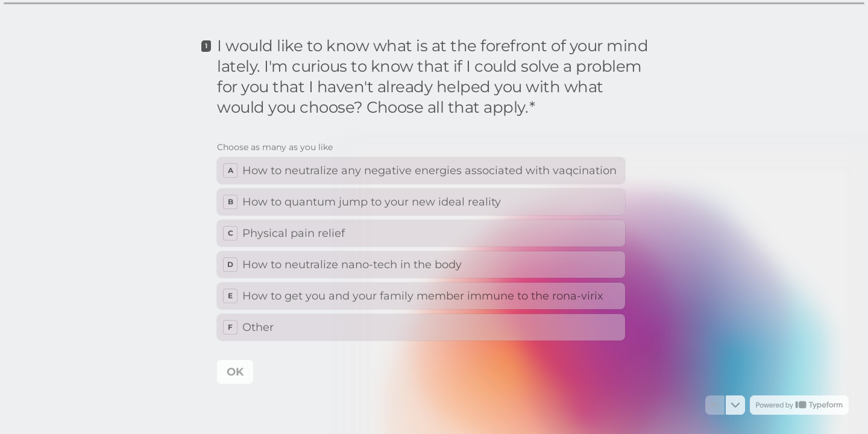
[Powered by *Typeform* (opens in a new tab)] (799, 405)
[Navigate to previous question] (715, 405)
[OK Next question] (235, 372)
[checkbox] (421, 171)
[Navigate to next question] (735, 405)
